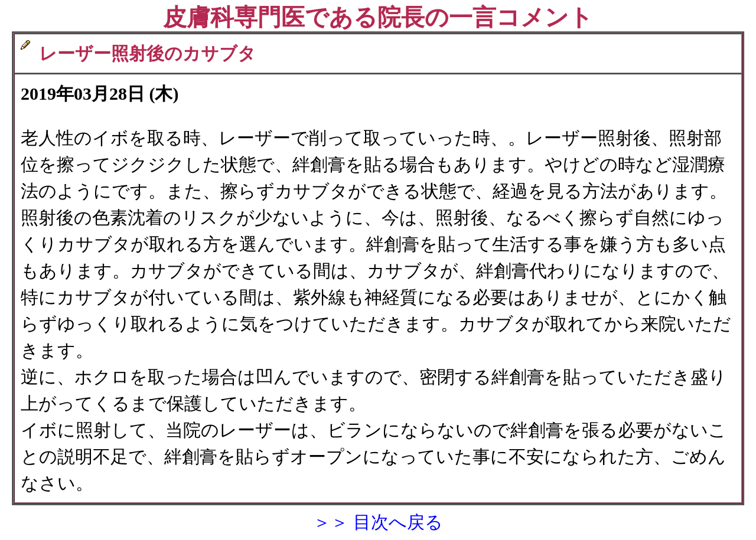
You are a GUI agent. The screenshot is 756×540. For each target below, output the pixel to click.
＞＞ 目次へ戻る (378, 522)
